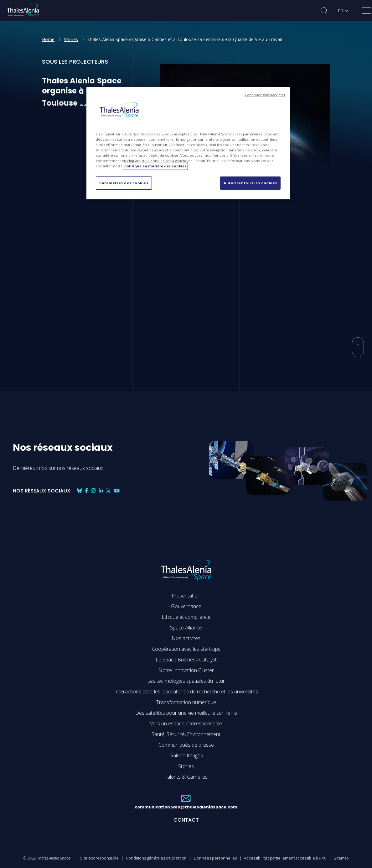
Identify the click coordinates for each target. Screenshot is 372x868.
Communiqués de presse (186, 745)
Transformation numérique (186, 702)
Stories (71, 39)
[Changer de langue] (343, 11)
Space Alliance (186, 628)
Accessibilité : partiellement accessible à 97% (285, 858)
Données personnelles (215, 858)
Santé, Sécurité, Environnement (186, 734)
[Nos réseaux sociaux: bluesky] (80, 491)
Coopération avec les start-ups (186, 649)
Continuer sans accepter (265, 95)
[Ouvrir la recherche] (324, 11)
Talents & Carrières (186, 777)
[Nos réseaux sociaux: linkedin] (101, 491)
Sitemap (341, 858)
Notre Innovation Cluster (186, 670)
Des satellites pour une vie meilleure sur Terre (186, 713)
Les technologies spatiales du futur (186, 681)
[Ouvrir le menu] (366, 12)
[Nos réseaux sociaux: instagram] (93, 491)
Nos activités (186, 638)
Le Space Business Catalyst (186, 660)
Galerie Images (186, 755)
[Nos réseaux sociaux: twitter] (108, 491)
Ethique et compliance (186, 617)
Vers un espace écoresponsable (186, 723)
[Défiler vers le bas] (358, 339)
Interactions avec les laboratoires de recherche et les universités (186, 692)
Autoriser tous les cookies (250, 183)
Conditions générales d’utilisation (156, 858)
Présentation (186, 596)
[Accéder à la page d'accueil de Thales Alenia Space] (23, 11)
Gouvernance (186, 606)
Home (48, 39)
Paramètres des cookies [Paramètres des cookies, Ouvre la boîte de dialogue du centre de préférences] (124, 183)
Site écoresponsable (99, 858)
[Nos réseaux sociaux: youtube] (117, 491)
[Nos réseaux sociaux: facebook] (86, 491)
